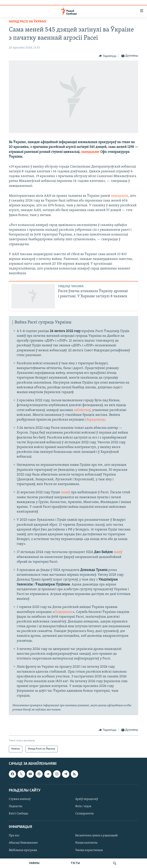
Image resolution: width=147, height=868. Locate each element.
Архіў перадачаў (87, 799)
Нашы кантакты (86, 843)
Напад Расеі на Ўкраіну (28, 22)
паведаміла (120, 196)
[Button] (108, 56)
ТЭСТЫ (75, 863)
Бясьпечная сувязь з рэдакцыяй (96, 836)
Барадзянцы (96, 420)
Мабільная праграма (23, 850)
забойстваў (82, 410)
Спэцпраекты (84, 814)
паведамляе (90, 152)
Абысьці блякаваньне (23, 843)
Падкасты (16, 806)
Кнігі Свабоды (18, 814)
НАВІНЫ (34, 863)
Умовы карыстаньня (89, 850)
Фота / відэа (83, 806)
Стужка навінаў (20, 799)
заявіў (66, 492)
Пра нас (14, 836)
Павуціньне (64, 612)
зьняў (118, 552)
